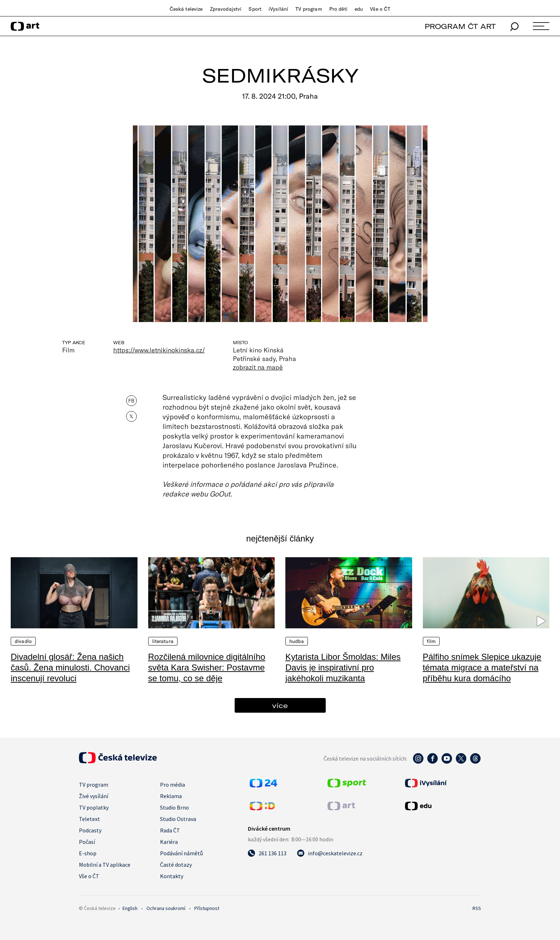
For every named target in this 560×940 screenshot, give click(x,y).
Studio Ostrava (178, 819)
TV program (309, 9)
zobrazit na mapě (258, 367)
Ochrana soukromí (166, 908)
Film (431, 641)
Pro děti (338, 9)
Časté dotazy (176, 865)
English (130, 908)
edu (359, 9)
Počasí (87, 842)
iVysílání (278, 9)
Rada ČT (170, 830)
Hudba (297, 641)
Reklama (171, 796)
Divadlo (23, 641)
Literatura (163, 641)
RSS (477, 908)
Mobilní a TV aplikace (105, 865)
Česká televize (186, 9)
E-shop (88, 853)
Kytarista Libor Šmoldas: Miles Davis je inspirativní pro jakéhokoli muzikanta (343, 667)
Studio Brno (174, 807)
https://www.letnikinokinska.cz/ (159, 350)
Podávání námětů (181, 853)
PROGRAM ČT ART (460, 26)
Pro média (172, 785)
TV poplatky (94, 807)
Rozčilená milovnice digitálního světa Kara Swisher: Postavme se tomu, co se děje (207, 667)
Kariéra (169, 842)
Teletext (89, 819)
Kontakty (172, 876)
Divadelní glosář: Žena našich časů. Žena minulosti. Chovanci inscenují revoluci (70, 667)
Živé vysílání (94, 796)
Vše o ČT (380, 9)
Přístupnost (207, 908)
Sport (255, 9)
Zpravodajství (226, 9)
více (280, 705)
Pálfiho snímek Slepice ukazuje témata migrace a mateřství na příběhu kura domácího (482, 667)
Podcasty (90, 830)
